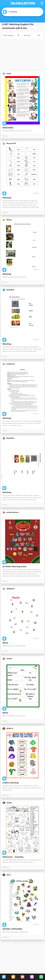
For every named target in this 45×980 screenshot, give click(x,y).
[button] (42, 3)
